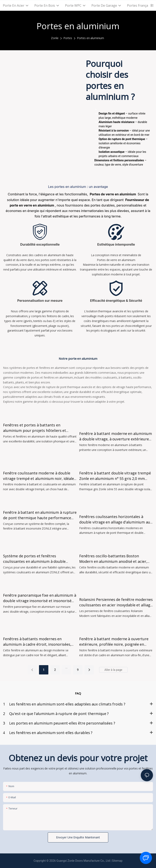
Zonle (55, 38)
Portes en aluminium (90, 38)
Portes (68, 38)
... (66, 667)
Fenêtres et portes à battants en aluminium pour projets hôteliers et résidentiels (35, 428)
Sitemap (117, 861)
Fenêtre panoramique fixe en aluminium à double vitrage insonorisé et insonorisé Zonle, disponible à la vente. (40, 598)
